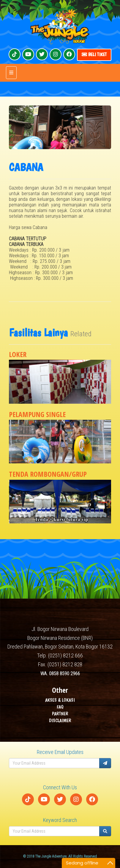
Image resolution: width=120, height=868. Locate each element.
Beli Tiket (94, 55)
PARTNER (60, 714)
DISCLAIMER (60, 721)
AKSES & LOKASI (60, 700)
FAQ (60, 707)
